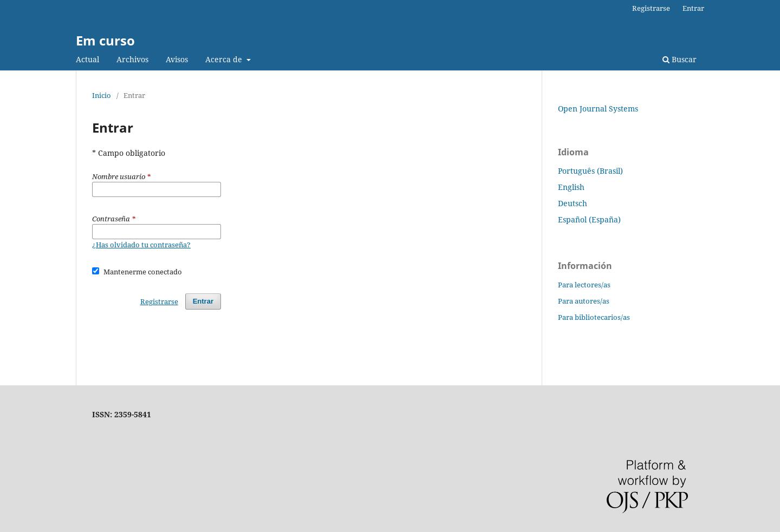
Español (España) (589, 219)
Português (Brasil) (590, 171)
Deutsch (573, 203)
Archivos (132, 59)
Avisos (177, 59)
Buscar (680, 59)
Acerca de (225, 59)
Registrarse (651, 8)
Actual (87, 59)
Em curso (105, 40)
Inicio (102, 95)
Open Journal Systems (598, 109)
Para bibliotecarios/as (594, 317)
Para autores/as (584, 301)
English (571, 187)
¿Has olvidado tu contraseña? (141, 245)
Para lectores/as (584, 285)
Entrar (693, 8)
